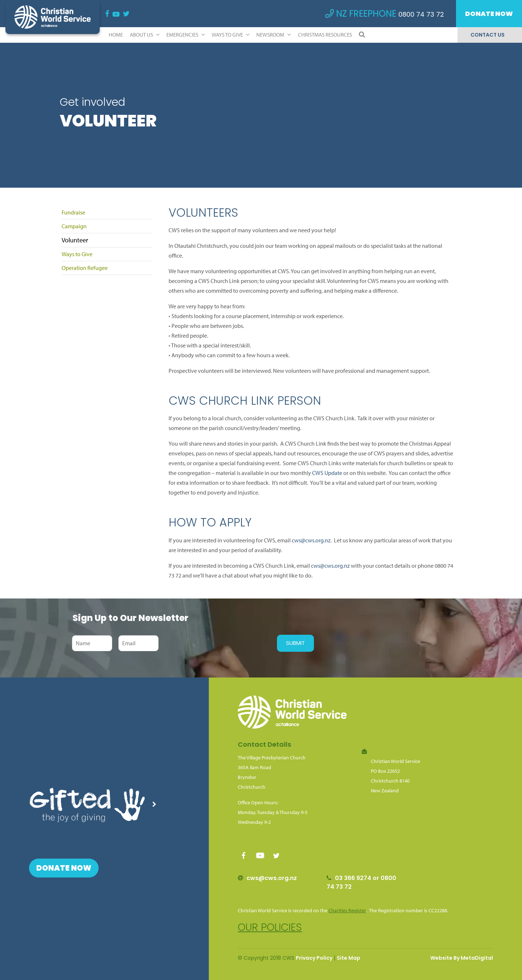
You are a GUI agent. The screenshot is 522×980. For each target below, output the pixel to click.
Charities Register (347, 910)
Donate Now (489, 14)
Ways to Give (231, 35)
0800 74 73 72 (421, 14)
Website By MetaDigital (462, 958)
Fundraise (73, 212)
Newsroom (274, 35)
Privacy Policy (314, 958)
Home (116, 35)
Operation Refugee (85, 268)
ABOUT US (145, 35)
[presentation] (216, 643)
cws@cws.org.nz (311, 540)
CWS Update (327, 473)
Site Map (349, 958)
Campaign (74, 226)
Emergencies (186, 35)
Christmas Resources (325, 35)
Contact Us (488, 35)
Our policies (270, 927)
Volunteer (75, 240)
